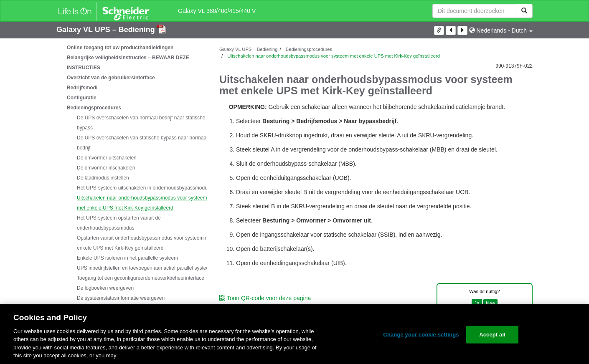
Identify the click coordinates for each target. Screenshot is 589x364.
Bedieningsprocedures (94, 108)
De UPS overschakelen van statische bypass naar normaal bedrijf (142, 143)
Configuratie (82, 98)
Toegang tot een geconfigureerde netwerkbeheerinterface (141, 278)
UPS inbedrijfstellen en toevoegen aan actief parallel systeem (145, 268)
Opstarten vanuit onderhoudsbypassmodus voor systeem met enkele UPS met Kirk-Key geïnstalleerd (145, 243)
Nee (490, 303)
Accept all (492, 335)
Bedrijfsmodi (82, 88)
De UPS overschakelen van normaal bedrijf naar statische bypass (141, 123)
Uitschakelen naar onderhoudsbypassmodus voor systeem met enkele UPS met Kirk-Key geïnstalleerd (142, 203)
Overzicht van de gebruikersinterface (111, 78)
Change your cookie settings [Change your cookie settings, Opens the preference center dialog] (421, 335)
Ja (477, 303)
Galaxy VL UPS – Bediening (107, 30)
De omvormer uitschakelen (107, 158)
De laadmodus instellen (103, 178)
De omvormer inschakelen (106, 168)
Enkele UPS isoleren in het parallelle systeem (127, 258)
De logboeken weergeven (105, 288)
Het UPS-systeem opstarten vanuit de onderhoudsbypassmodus (119, 223)
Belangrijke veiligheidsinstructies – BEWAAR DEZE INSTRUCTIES (128, 63)
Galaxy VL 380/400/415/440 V (217, 11)
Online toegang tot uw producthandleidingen (120, 48)
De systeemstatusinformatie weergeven (121, 298)
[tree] (132, 188)
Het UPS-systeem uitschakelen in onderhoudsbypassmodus (143, 188)
